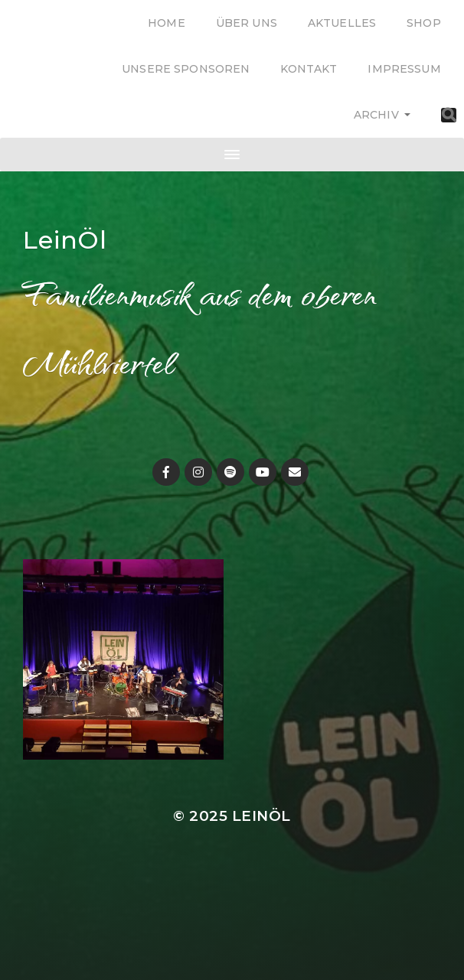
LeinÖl (65, 240)
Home (167, 23)
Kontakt (309, 69)
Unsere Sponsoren (186, 69)
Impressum (404, 69)
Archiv (376, 115)
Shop (424, 23)
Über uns (247, 23)
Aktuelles (342, 23)
